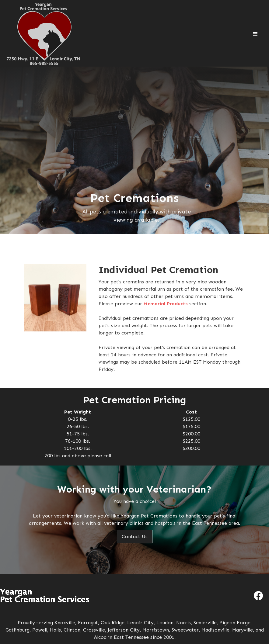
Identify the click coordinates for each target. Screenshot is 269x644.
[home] (43, 34)
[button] (255, 34)
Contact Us (135, 537)
